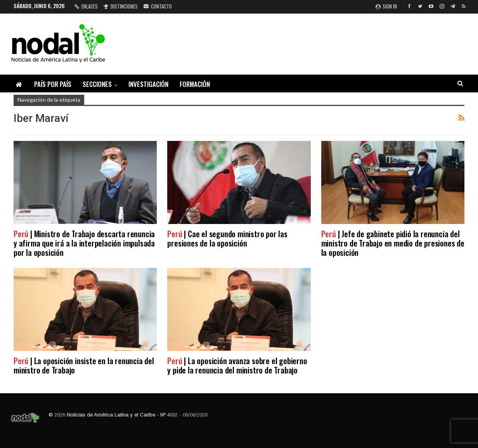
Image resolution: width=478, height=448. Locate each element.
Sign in (386, 6)
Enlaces (86, 6)
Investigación (148, 84)
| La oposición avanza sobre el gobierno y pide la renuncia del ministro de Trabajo (237, 365)
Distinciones (121, 6)
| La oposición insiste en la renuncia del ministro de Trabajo (84, 365)
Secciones (97, 84)
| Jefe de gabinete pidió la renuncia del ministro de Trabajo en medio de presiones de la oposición (393, 243)
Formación (195, 84)
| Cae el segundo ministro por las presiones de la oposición (227, 238)
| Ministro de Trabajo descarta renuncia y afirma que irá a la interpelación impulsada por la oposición (84, 243)
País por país (53, 84)
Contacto (158, 6)
